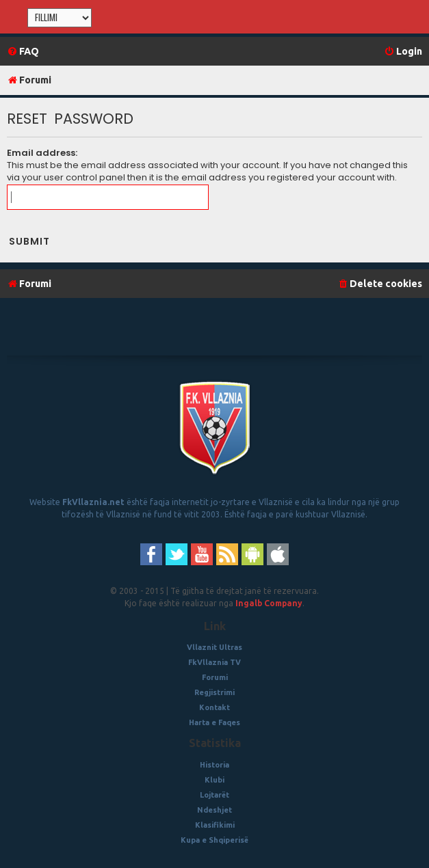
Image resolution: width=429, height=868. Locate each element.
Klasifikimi (215, 825)
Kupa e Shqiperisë (214, 840)
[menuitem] (23, 52)
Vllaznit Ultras (214, 647)
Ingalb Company (269, 603)
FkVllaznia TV (214, 662)
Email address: (42, 153)
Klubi (214, 780)
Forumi (215, 677)
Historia (214, 765)
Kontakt (214, 707)
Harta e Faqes (214, 722)
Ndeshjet (214, 810)
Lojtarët (214, 795)
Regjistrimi (214, 692)
